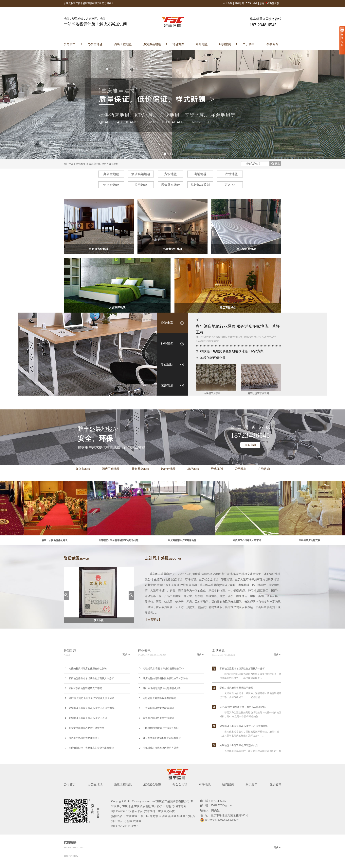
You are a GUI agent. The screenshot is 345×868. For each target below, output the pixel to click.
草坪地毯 (202, 44)
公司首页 (70, 44)
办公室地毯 (95, 44)
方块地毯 (171, 174)
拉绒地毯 (141, 185)
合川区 (145, 816)
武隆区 (137, 821)
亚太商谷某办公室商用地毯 (183, 540)
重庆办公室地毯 (110, 164)
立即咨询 (250, 445)
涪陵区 (163, 816)
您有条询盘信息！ (270, 3)
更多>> (126, 654)
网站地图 (239, 3)
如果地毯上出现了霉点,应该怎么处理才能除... (92, 708)
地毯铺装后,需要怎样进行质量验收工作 (163, 669)
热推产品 (117, 816)
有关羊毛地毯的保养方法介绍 (158, 718)
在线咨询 (272, 44)
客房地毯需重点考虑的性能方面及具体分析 (91, 678)
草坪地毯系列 (200, 185)
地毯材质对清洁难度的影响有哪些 (161, 748)
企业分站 (228, 3)
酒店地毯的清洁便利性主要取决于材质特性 (165, 678)
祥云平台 (137, 811)
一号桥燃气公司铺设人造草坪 (247, 540)
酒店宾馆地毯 (141, 174)
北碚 (189, 816)
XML (255, 3)
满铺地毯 (200, 174)
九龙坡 (154, 816)
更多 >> (230, 185)
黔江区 (181, 816)
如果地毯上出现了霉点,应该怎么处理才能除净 (244, 727)
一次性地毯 (230, 174)
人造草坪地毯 (117, 308)
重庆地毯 (80, 164)
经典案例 (225, 44)
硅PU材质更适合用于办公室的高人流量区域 (91, 698)
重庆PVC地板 (71, 856)
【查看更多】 (153, 620)
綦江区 (172, 816)
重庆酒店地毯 (93, 164)
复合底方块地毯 (99, 249)
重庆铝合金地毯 (246, 249)
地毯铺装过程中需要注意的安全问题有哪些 (91, 748)
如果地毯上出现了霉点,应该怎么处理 (88, 718)
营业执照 (99, 620)
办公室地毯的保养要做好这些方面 (86, 728)
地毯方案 (178, 44)
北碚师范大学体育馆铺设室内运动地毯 (119, 540)
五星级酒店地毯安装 (310, 540)
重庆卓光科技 (166, 811)
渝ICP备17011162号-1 (125, 826)
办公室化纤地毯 (172, 249)
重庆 (120, 821)
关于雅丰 (248, 44)
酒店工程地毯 (123, 44)
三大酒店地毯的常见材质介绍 (158, 708)
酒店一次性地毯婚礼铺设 (56, 540)
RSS (248, 3)
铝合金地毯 (111, 185)
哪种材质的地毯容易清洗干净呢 (85, 688)
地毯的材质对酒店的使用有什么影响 (88, 669)
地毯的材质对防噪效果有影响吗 (159, 698)
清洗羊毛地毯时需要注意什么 (84, 738)
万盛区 (128, 821)
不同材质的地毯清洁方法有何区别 (161, 728)
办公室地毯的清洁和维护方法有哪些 (162, 738)
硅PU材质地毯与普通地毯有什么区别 (162, 688)
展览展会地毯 (152, 44)
